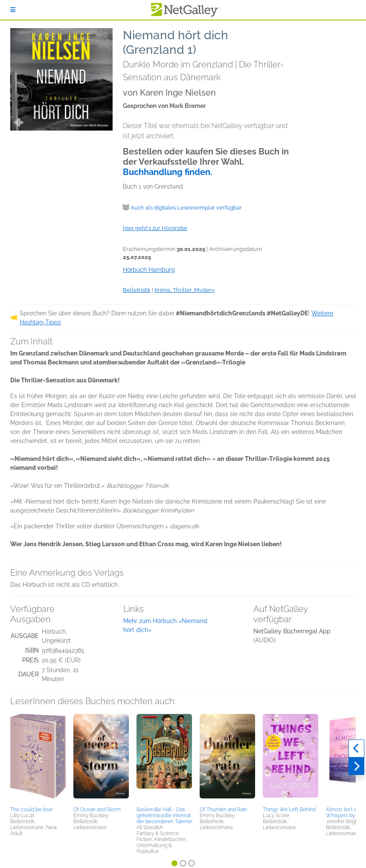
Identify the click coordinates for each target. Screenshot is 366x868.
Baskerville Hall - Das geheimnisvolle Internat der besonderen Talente (164, 816)
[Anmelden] (13, 10)
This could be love (31, 810)
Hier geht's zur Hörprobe (155, 228)
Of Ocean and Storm (97, 810)
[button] (38, 759)
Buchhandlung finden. (168, 172)
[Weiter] (356, 766)
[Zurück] (356, 749)
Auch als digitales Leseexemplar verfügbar (186, 208)
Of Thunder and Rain (223, 810)
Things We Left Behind (289, 810)
